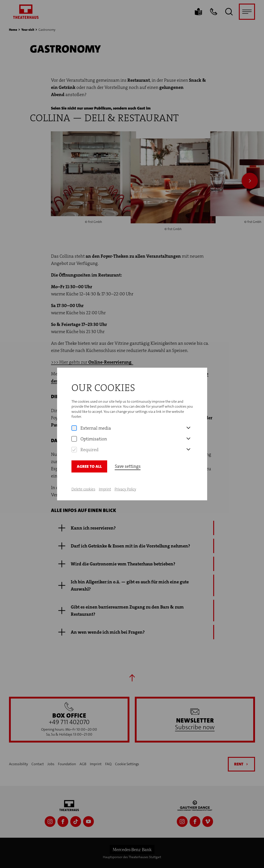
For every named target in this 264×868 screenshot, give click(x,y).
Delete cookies (83, 489)
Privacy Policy (125, 489)
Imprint (105, 489)
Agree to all (89, 466)
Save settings (128, 466)
